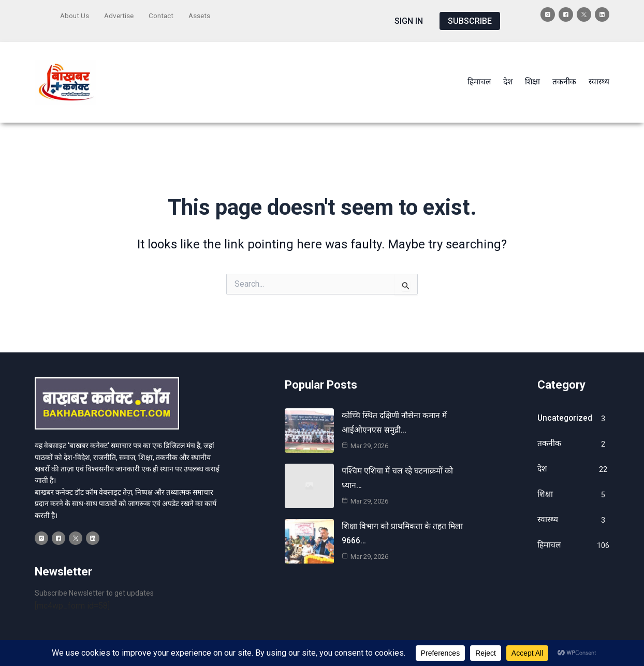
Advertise (121, 14)
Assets (204, 14)
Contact (165, 14)
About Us (75, 14)
